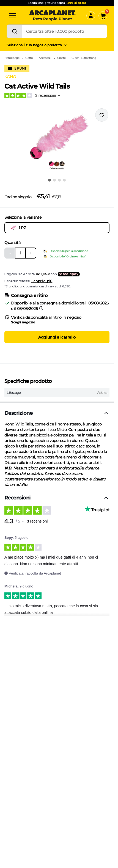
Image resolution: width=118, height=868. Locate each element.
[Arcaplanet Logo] (53, 16)
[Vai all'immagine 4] (64, 180)
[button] (57, 141)
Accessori (45, 58)
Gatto (29, 58)
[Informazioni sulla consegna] (41, 308)
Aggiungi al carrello (57, 337)
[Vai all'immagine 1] (50, 180)
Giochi (61, 58)
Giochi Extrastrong (84, 58)
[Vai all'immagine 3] (59, 180)
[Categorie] (13, 16)
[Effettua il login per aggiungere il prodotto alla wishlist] (102, 115)
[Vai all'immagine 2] (54, 180)
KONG (10, 77)
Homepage (12, 58)
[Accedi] (91, 16)
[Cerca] (14, 31)
